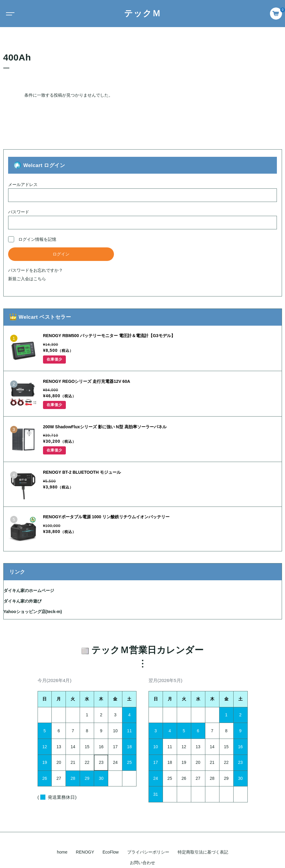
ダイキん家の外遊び (23, 601)
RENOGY (85, 852)
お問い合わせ (142, 863)
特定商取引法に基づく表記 (203, 852)
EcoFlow (111, 852)
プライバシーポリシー (148, 852)
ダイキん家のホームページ (29, 591)
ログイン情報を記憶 (32, 239)
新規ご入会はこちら (27, 279)
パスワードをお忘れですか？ (35, 270)
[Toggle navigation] (9, 14)
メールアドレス (142, 192)
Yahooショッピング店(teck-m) (33, 612)
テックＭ (143, 13)
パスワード (142, 219)
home (62, 852)
